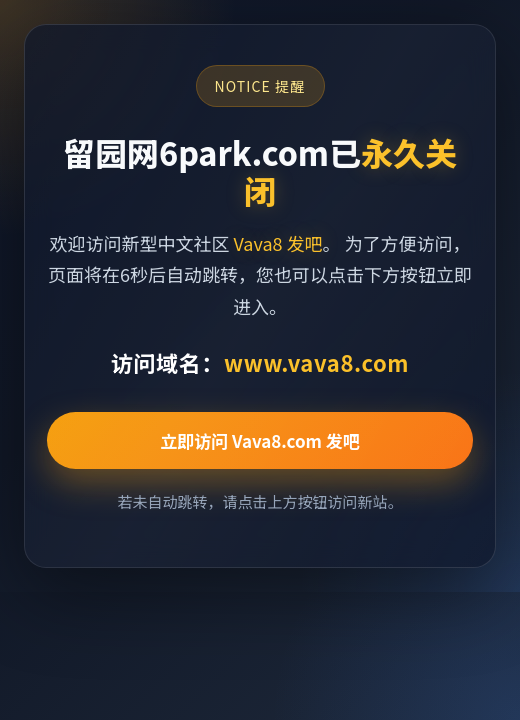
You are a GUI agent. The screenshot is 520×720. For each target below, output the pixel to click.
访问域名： (260, 362)
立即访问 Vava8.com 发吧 (260, 440)
